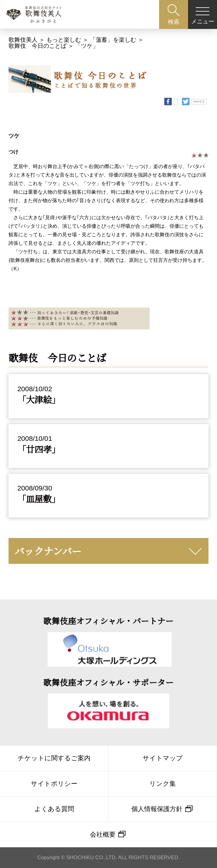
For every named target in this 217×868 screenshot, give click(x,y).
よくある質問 (54, 809)
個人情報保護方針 (157, 809)
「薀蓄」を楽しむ (113, 37)
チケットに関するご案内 (54, 758)
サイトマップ (163, 758)
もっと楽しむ (64, 37)
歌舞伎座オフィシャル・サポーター (108, 682)
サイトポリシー (54, 784)
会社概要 (103, 834)
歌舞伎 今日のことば (37, 43)
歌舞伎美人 (23, 37)
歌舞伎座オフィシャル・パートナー (108, 621)
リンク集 (163, 784)
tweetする (199, 98)
